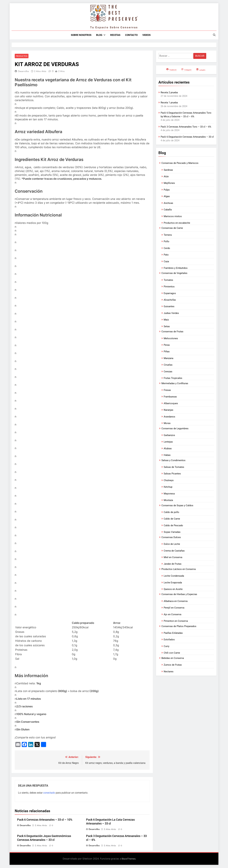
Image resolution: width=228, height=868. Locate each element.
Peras (167, 345)
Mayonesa (169, 494)
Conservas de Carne (172, 228)
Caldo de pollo (171, 512)
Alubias (168, 448)
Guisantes (169, 306)
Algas (167, 196)
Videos (146, 35)
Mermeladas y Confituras (175, 383)
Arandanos (169, 417)
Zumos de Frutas (173, 665)
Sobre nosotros (81, 35)
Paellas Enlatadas (173, 633)
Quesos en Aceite (173, 589)
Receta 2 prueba (169, 92)
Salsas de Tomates (174, 467)
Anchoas (168, 203)
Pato (166, 255)
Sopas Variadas (172, 532)
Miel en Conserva (173, 557)
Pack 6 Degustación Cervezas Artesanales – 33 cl (187, 137)
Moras (167, 423)
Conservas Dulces (171, 537)
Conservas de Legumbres (175, 428)
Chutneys (169, 480)
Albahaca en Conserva (176, 601)
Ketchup (168, 487)
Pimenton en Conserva (176, 621)
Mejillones (169, 183)
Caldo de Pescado (173, 525)
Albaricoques (171, 403)
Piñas (167, 352)
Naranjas (168, 410)
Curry (166, 646)
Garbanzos (169, 435)
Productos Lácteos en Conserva (179, 569)
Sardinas (168, 170)
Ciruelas (168, 365)
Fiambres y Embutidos (176, 268)
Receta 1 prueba (169, 103)
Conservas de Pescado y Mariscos (180, 163)
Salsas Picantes (172, 474)
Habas (167, 455)
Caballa (168, 210)
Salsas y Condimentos (173, 460)
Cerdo (167, 248)
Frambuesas (170, 397)
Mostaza (168, 500)
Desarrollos (24, 71)
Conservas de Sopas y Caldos (177, 505)
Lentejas (168, 442)
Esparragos (170, 293)
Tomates (168, 280)
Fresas (167, 390)
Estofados (169, 640)
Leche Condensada (174, 576)
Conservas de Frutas (172, 332)
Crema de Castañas (174, 551)
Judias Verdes (171, 313)
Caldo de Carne (172, 519)
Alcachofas (170, 300)
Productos (21, 56)
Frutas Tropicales (173, 378)
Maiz (166, 320)
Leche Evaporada (173, 583)
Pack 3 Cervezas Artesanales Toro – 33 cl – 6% (186, 127)
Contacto (131, 35)
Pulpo (167, 190)
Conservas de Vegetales (174, 273)
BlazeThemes (129, 859)
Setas (167, 326)
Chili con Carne (172, 653)
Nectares (169, 672)
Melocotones (171, 338)
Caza (166, 261)
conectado (49, 793)
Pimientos (169, 287)
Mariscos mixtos (173, 216)
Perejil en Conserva (174, 608)
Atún (166, 176)
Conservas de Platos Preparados (179, 626)
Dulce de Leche (172, 544)
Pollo (166, 241)
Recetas (115, 35)
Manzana (168, 358)
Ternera (168, 235)
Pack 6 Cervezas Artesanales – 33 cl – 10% (45, 820)
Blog (99, 35)
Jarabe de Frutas (173, 564)
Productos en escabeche (177, 223)
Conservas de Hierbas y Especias (179, 594)
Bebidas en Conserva (173, 658)
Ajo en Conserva (172, 614)
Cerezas (168, 372)
